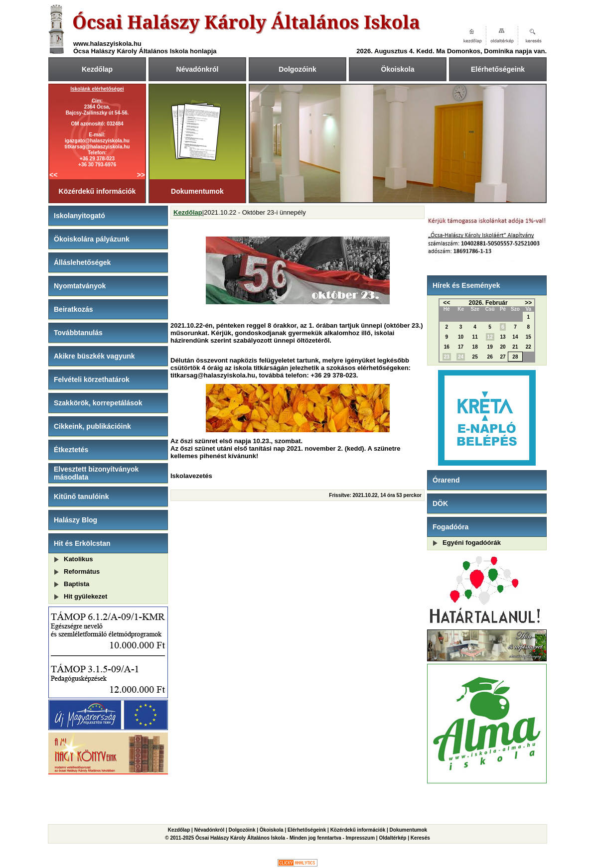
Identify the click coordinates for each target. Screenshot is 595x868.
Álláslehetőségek (82, 262)
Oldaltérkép (392, 838)
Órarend (446, 480)
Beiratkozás (74, 309)
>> (141, 175)
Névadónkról (198, 69)
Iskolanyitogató (79, 216)
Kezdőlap (97, 69)
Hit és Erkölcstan (82, 543)
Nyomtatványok (80, 286)
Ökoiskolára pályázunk (92, 239)
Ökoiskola (398, 69)
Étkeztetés (71, 450)
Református (82, 571)
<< (53, 175)
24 (461, 357)
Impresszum (360, 838)
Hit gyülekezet (85, 596)
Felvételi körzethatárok (92, 379)
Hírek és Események (466, 285)
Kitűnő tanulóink (81, 496)
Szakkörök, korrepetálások (98, 403)
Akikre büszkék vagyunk (94, 356)
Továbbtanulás (78, 333)
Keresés (420, 838)
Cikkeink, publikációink (92, 426)
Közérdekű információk (97, 191)
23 (447, 357)
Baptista (76, 584)
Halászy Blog (75, 520)
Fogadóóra (450, 527)
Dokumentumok (197, 191)
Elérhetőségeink (498, 69)
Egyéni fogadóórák (472, 543)
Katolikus (78, 559)
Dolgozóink (297, 69)
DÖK (440, 503)
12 (490, 337)
